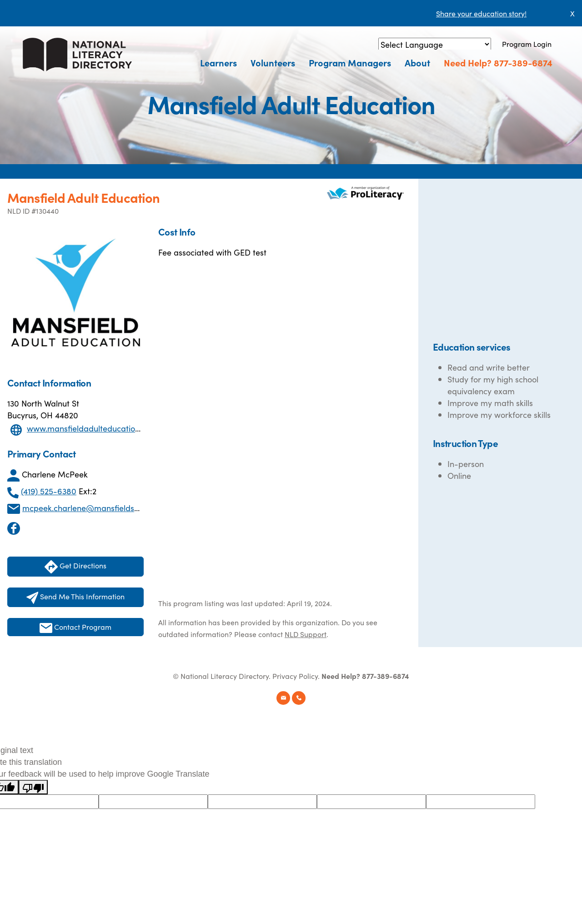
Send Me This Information (76, 598)
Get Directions (75, 567)
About (417, 62)
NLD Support (306, 634)
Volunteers (273, 62)
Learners (218, 62)
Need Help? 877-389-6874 (498, 62)
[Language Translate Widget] (435, 44)
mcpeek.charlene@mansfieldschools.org (97, 508)
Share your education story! (481, 13)
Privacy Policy (295, 676)
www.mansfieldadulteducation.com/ (94, 428)
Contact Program (75, 627)
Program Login (527, 44)
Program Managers (350, 62)
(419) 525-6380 (49, 491)
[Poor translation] (33, 787)
